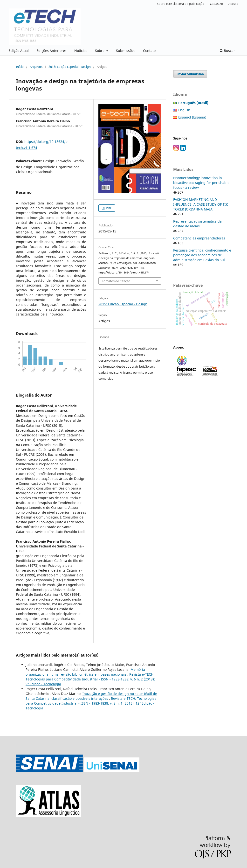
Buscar (227, 51)
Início (20, 67)
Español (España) (192, 117)
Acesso (233, 4)
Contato (149, 51)
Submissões (126, 51)
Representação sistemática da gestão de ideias (197, 224)
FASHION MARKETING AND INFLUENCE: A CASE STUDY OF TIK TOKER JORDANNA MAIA (201, 204)
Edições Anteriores (51, 51)
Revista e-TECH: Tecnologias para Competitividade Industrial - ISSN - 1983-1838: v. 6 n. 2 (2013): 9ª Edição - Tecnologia (90, 679)
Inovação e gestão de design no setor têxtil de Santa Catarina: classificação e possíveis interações (91, 696)
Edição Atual (19, 51)
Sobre (100, 51)
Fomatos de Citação (116, 281)
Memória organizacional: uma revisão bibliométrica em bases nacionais (85, 672)
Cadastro (216, 4)
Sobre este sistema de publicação (181, 4)
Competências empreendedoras (199, 238)
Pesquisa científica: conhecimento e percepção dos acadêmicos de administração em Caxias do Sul (202, 255)
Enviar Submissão (190, 74)
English (184, 110)
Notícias (81, 51)
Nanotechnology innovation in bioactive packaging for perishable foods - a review (201, 183)
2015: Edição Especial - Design (70, 67)
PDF (108, 208)
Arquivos (36, 67)
